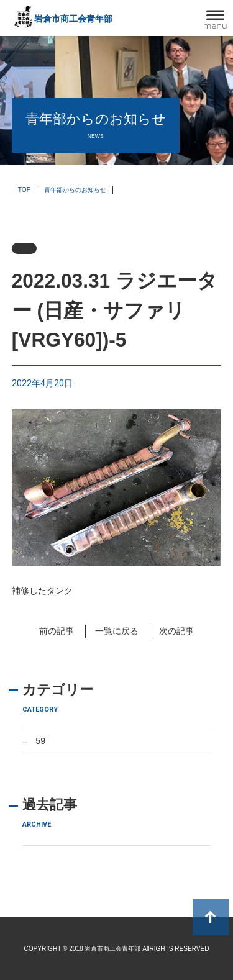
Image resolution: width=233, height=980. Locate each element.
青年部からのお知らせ (75, 190)
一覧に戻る (117, 631)
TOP (25, 190)
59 (40, 741)
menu (215, 25)
